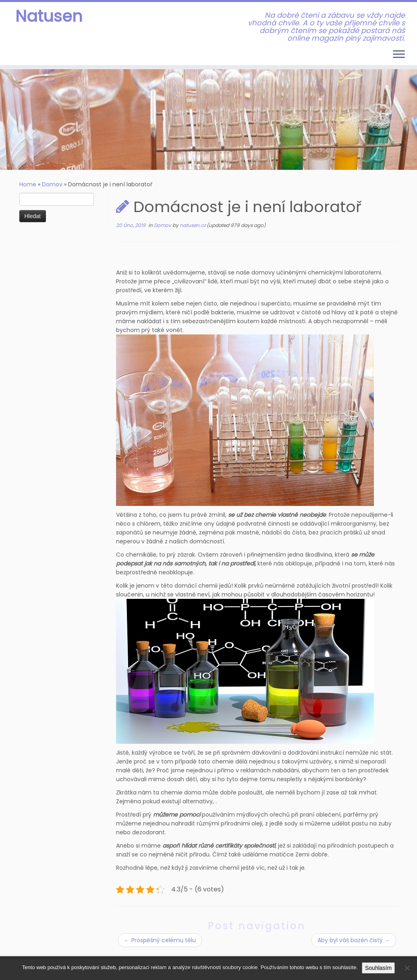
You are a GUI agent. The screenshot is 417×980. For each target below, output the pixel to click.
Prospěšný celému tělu (160, 940)
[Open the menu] (399, 55)
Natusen (49, 16)
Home (28, 184)
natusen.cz (193, 225)
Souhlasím (378, 968)
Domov (52, 184)
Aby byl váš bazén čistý (354, 940)
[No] (407, 968)
